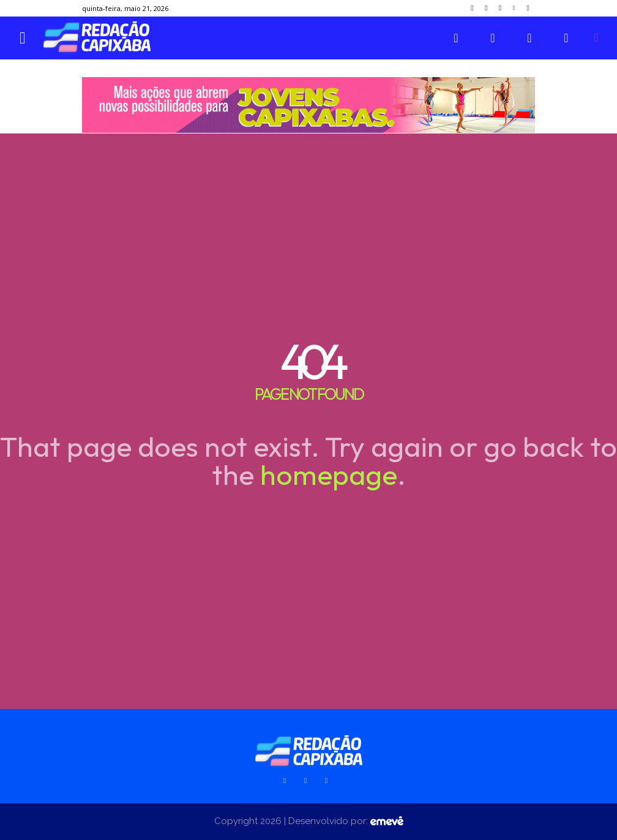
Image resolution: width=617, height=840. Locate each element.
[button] (596, 37)
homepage (329, 474)
